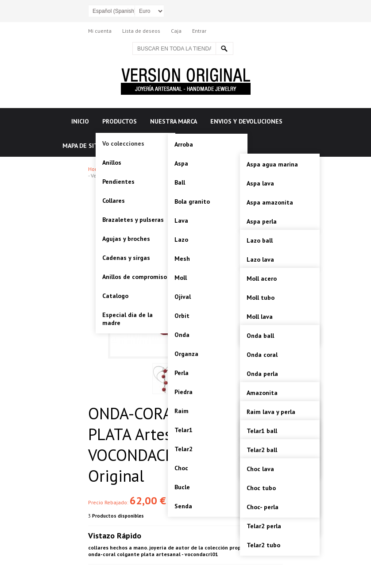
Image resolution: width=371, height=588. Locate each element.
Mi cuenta (100, 31)
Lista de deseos (141, 31)
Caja (176, 31)
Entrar (199, 31)
